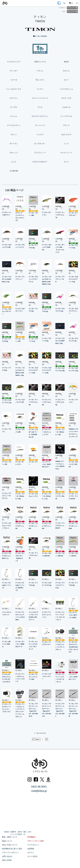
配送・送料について (10, 837)
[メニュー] (77, 3)
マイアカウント (33, 845)
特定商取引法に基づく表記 (12, 849)
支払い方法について (10, 845)
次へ (47, 739)
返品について (7, 841)
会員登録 (31, 849)
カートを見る (32, 856)
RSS (4, 860)
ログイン (31, 853)
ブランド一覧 (72, 8)
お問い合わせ (7, 856)
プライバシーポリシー (10, 853)
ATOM (9, 860)
